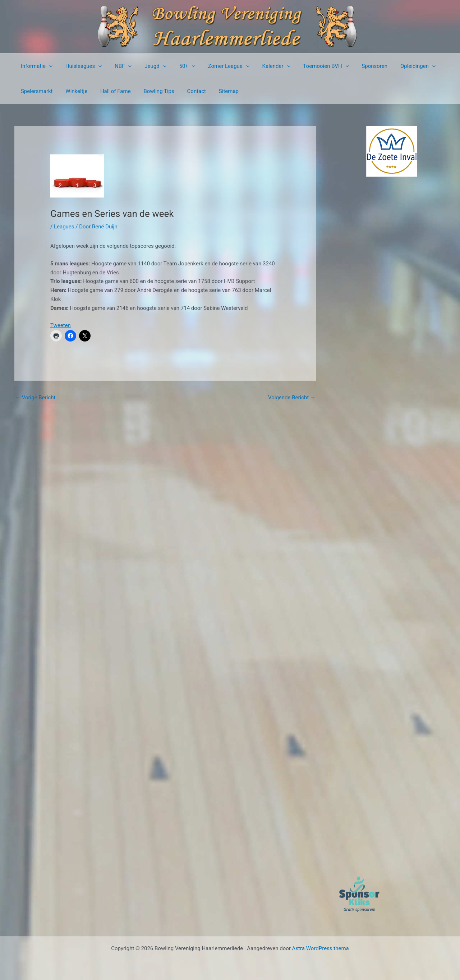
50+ (178, 66)
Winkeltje (73, 91)
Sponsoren (357, 66)
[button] (48, 66)
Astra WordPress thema (321, 948)
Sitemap (217, 91)
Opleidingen (398, 66)
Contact (187, 91)
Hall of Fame (110, 91)
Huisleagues (80, 66)
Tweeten (61, 325)
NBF (118, 66)
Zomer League (217, 66)
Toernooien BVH (310, 66)
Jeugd (148, 66)
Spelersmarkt (36, 91)
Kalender (263, 66)
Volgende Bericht (292, 398)
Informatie (36, 66)
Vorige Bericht (35, 398)
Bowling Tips (151, 91)
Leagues (64, 227)
